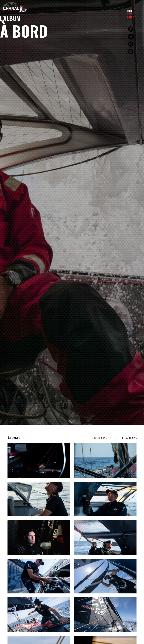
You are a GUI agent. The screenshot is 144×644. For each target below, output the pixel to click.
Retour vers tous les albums (113, 438)
